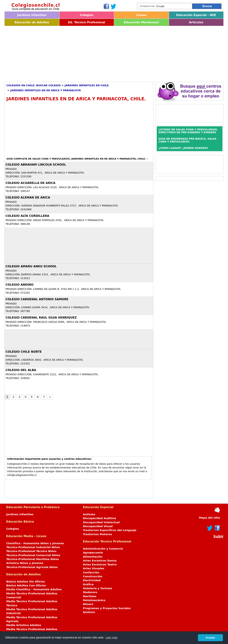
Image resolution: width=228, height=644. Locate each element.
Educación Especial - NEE (196, 15)
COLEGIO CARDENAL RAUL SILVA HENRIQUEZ (41, 318)
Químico (89, 612)
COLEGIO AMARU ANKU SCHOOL (31, 266)
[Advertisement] (111, 53)
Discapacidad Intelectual (101, 522)
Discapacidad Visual (98, 526)
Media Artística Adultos (24, 625)
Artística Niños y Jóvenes (25, 563)
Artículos (196, 22)
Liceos (141, 15)
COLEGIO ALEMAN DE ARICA (28, 198)
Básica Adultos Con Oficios (26, 585)
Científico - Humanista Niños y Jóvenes (35, 543)
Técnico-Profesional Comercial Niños (33, 555)
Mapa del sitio (209, 518)
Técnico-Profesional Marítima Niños (33, 559)
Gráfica (88, 584)
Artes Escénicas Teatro (100, 565)
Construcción (93, 576)
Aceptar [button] (210, 638)
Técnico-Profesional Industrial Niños (33, 547)
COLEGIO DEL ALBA (21, 370)
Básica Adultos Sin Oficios (26, 582)
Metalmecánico (94, 600)
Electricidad (92, 580)
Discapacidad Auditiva (100, 518)
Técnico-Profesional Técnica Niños (31, 551)
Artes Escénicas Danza (100, 561)
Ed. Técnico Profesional (87, 22)
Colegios (87, 15)
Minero (88, 604)
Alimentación (93, 557)
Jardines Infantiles (32, 15)
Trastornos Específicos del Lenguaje (110, 530)
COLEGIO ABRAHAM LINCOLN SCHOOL (36, 165)
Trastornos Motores (98, 534)
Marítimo (90, 596)
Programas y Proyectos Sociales (107, 608)
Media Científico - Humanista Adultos (34, 589)
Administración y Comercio (103, 549)
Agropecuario (93, 553)
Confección (91, 573)
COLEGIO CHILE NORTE (24, 352)
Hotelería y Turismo (98, 588)
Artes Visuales (94, 568)
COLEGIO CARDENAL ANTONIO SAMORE (37, 299)
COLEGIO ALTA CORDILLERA (27, 216)
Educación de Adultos (32, 22)
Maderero (90, 592)
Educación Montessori (141, 22)
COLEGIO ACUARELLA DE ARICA (30, 183)
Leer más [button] (111, 638)
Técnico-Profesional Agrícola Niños (32, 567)
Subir (218, 536)
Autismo (89, 514)
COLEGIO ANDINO (20, 285)
